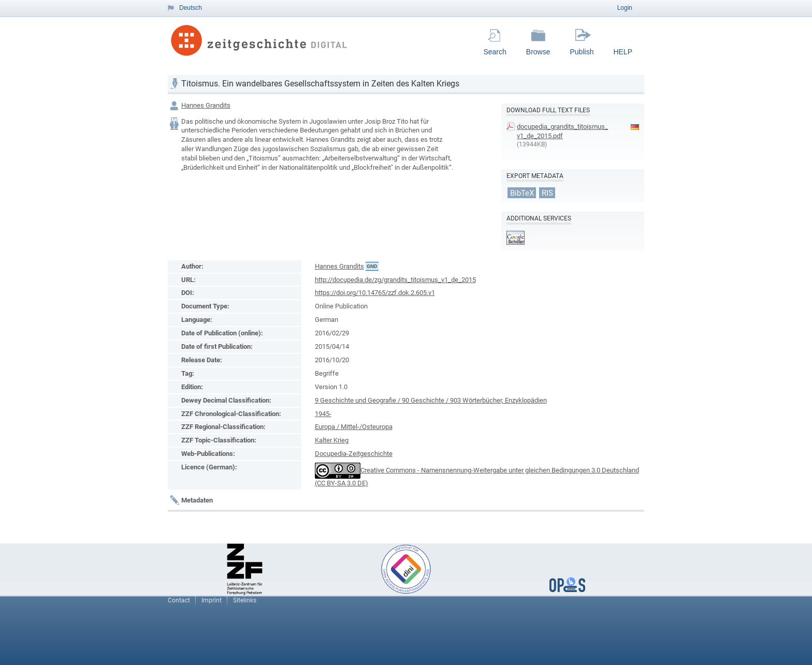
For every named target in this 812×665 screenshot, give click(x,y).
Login (625, 8)
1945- (323, 414)
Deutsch (191, 8)
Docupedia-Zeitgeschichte (354, 454)
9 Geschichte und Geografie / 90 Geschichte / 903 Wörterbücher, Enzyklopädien (431, 400)
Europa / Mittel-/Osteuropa (354, 427)
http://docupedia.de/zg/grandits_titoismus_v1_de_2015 (395, 280)
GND (372, 266)
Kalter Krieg (332, 440)
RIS (547, 193)
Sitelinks (245, 600)
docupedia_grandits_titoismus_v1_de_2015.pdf (562, 131)
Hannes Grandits (206, 105)
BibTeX (522, 193)
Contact (179, 600)
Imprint (212, 600)
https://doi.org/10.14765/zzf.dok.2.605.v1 (375, 293)
